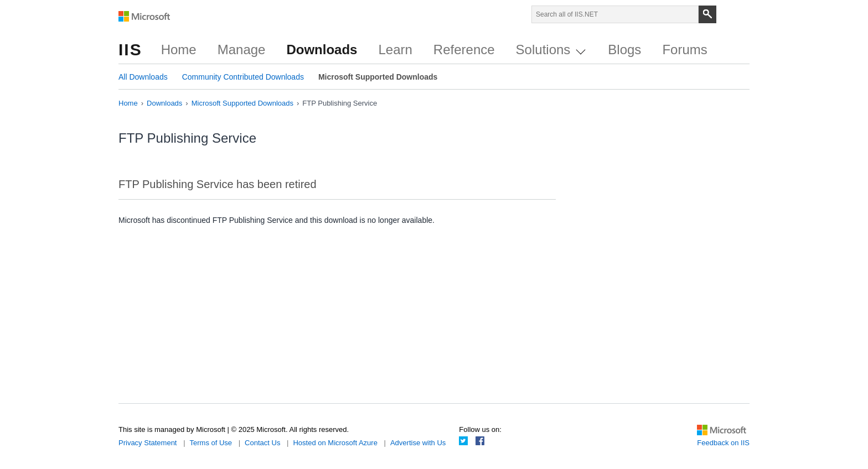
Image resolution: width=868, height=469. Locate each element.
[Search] (707, 14)
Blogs (624, 49)
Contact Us (262, 443)
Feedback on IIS (723, 443)
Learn (395, 49)
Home (179, 49)
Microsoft (144, 17)
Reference (464, 49)
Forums (684, 49)
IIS (130, 49)
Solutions (551, 49)
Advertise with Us (418, 443)
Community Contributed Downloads (243, 77)
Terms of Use (211, 443)
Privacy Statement (148, 443)
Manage (242, 49)
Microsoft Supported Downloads (378, 77)
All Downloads (143, 77)
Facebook (480, 441)
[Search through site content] (615, 14)
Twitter (463, 441)
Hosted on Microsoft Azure (335, 443)
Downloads (322, 49)
